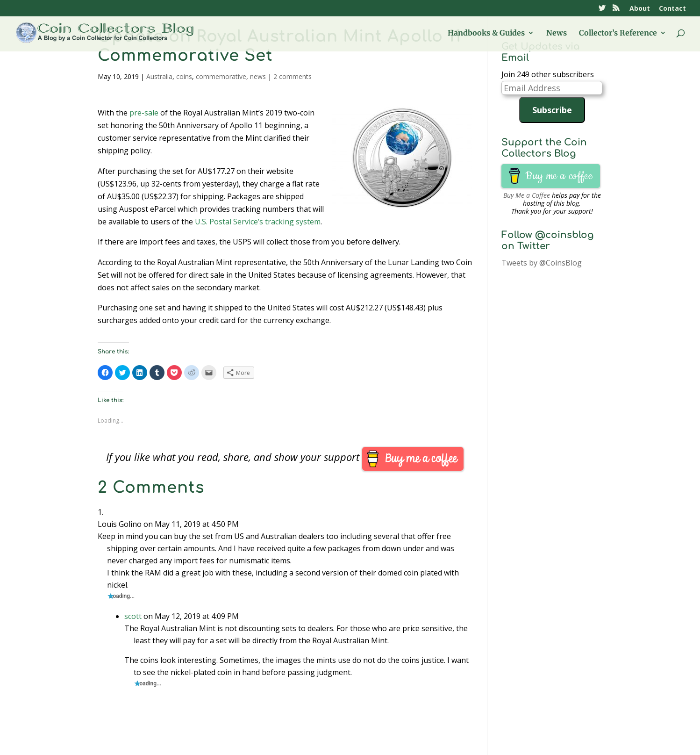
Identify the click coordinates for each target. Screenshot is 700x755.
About (640, 9)
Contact (672, 9)
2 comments (293, 76)
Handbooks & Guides (486, 33)
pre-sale (144, 113)
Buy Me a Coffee (527, 195)
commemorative (221, 76)
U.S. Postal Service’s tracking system (258, 222)
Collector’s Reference (618, 33)
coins (184, 76)
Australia (159, 76)
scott (133, 616)
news (258, 76)
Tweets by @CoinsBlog (542, 263)
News (557, 33)
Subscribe (552, 110)
